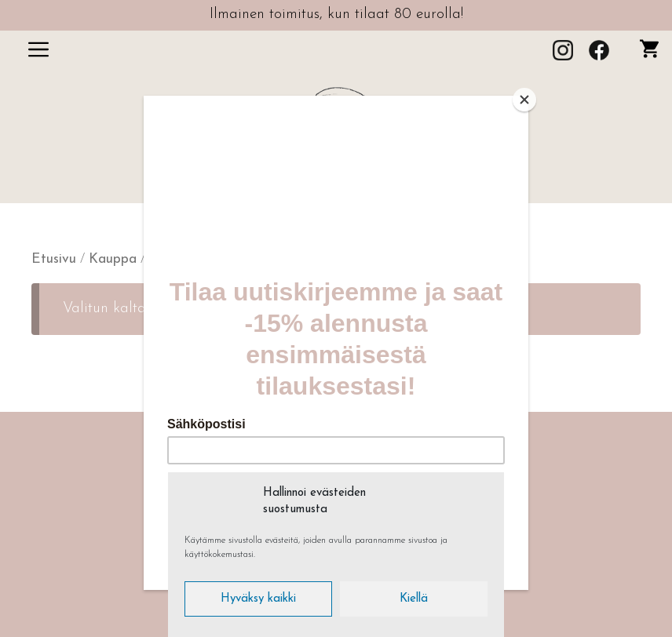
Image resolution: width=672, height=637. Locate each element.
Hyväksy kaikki (258, 599)
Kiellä (414, 599)
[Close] (524, 100)
